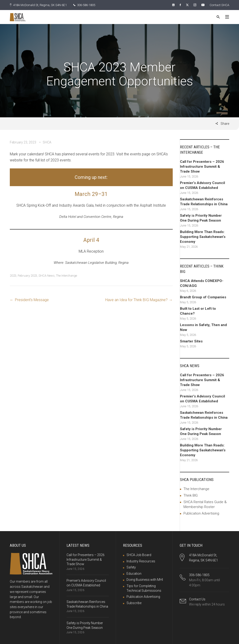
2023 (13, 275)
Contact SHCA (219, 5)
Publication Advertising (201, 513)
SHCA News (47, 275)
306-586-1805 (90, 5)
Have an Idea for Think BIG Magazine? (136, 300)
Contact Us (197, 599)
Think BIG (191, 495)
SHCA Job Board (139, 555)
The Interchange (67, 275)
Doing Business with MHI (145, 579)
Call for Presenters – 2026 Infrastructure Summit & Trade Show (86, 559)
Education (134, 573)
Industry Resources (141, 561)
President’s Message (32, 300)
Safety (131, 567)
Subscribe (134, 603)
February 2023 (27, 275)
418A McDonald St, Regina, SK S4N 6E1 (40, 5)
